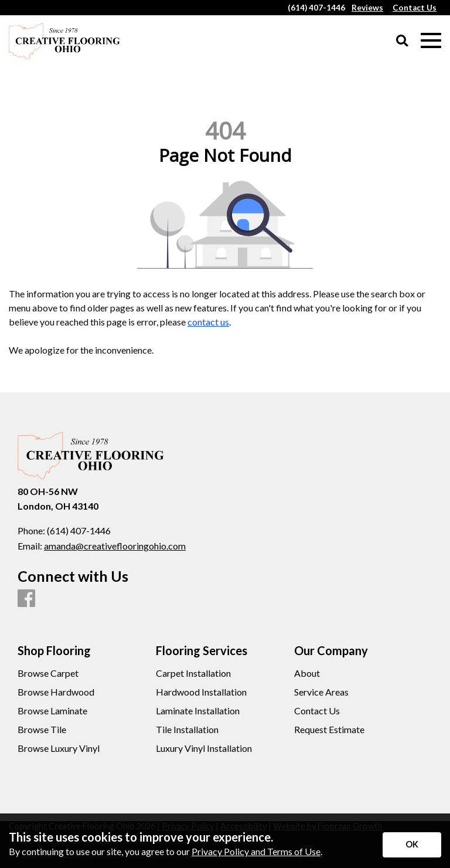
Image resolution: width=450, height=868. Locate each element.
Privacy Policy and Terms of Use (256, 851)
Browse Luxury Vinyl (59, 748)
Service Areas (321, 692)
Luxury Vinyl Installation (204, 748)
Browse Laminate (52, 711)
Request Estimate (329, 730)
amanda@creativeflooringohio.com (115, 546)
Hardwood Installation (201, 692)
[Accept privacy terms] (412, 845)
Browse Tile (42, 730)
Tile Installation (187, 730)
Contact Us (317, 711)
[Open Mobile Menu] (431, 41)
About (307, 673)
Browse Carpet (48, 673)
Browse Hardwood (56, 692)
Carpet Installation (193, 673)
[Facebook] (26, 599)
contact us (208, 322)
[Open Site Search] (402, 41)
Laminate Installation (198, 711)
